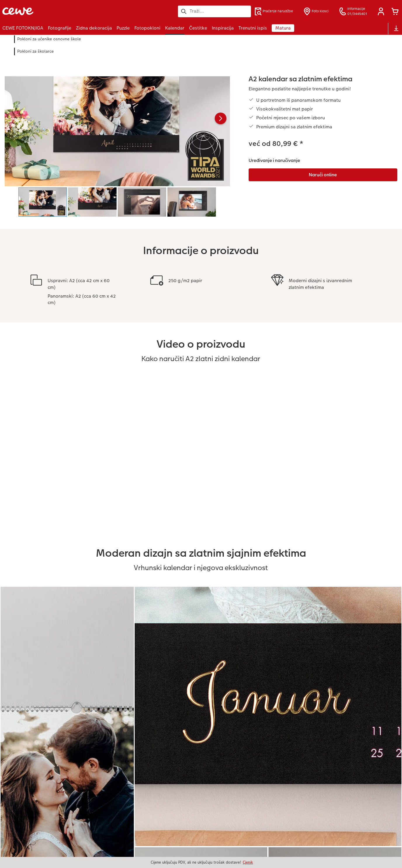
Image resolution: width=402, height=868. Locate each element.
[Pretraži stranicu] (214, 11)
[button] (381, 11)
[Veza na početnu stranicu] (60, 11)
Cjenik (248, 862)
